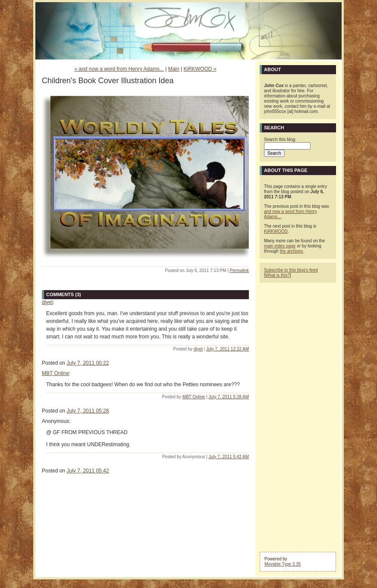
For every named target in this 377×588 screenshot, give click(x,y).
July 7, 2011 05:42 (88, 471)
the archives (292, 251)
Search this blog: (280, 139)
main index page (280, 246)
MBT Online (55, 373)
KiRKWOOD (276, 231)
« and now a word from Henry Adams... (119, 69)
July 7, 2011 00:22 (88, 363)
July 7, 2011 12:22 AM (228, 349)
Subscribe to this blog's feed (291, 270)
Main (174, 69)
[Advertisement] (298, 416)
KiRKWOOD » (200, 69)
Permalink (239, 271)
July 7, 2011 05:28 (88, 411)
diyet (47, 302)
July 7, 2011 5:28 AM (229, 397)
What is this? (278, 275)
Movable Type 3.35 (283, 564)
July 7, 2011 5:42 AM (229, 457)
